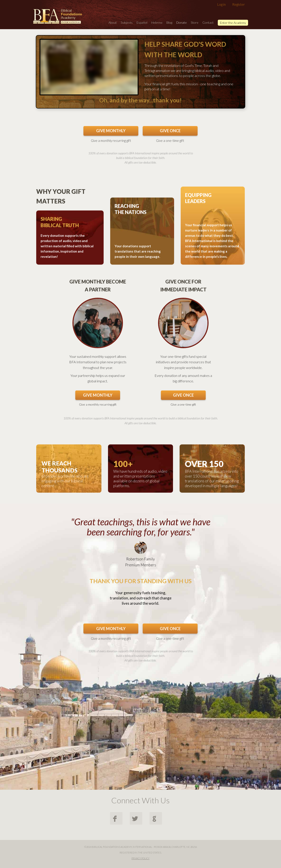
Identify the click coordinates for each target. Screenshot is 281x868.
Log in (221, 4)
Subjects (127, 22)
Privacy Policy (140, 858)
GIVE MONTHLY (111, 131)
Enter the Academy (233, 23)
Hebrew (157, 22)
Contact (208, 22)
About (113, 22)
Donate (182, 22)
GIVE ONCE (170, 131)
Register (239, 4)
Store (195, 22)
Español (142, 22)
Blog (169, 22)
